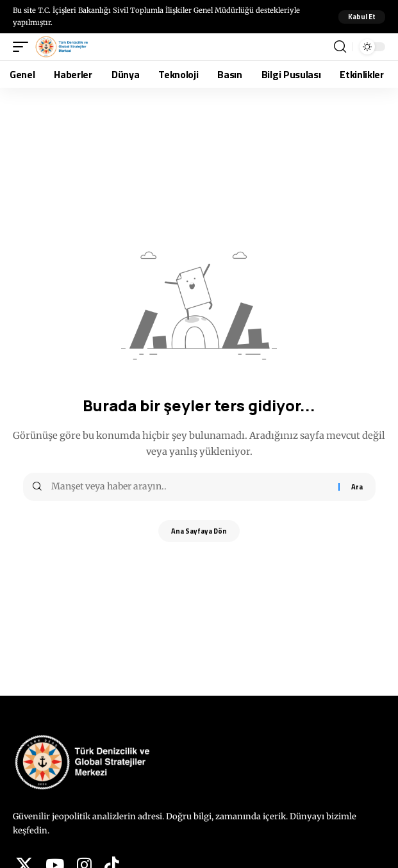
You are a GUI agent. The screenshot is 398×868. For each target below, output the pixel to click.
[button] (362, 17)
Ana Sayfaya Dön (199, 531)
